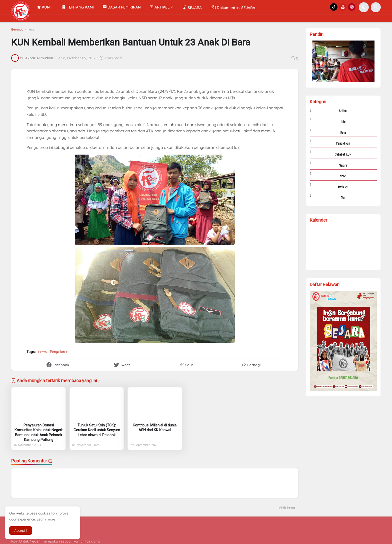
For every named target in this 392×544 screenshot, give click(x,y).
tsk (343, 197)
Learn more (46, 519)
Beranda (17, 30)
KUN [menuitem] (43, 7)
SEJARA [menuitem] (192, 7)
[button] (364, 7)
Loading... (343, 246)
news (31, 30)
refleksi (343, 187)
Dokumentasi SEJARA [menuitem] (233, 7)
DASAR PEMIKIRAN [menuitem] (122, 7)
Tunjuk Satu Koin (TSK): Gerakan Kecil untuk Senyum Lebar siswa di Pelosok (97, 430)
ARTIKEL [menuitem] (160, 7)
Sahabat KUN (343, 154)
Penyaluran (59, 352)
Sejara (343, 165)
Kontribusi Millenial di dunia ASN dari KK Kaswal (155, 428)
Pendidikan (343, 143)
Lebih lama (286, 508)
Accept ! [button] (21, 530)
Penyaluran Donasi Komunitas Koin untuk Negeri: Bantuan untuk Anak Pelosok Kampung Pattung (39, 433)
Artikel (343, 111)
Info (343, 121)
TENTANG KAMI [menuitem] (78, 7)
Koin (343, 132)
